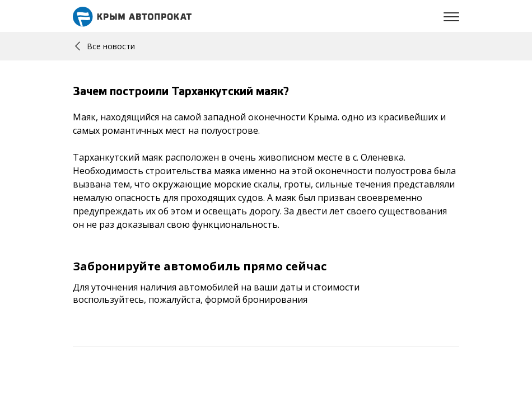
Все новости (105, 46)
